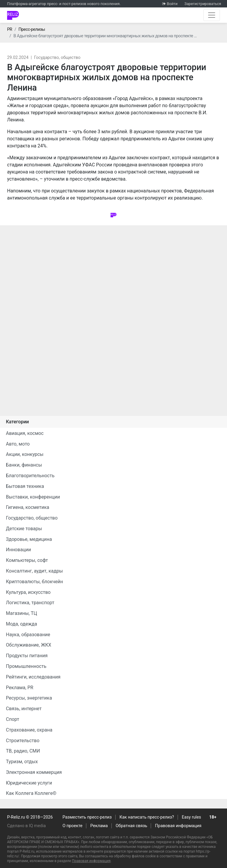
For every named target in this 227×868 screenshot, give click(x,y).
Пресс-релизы (32, 29)
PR (10, 29)
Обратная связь (131, 826)
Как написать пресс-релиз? (147, 817)
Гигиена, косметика (28, 507)
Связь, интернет (24, 709)
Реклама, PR (20, 688)
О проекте (73, 826)
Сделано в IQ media (26, 826)
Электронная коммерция (34, 772)
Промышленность (26, 666)
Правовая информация (178, 826)
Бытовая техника (25, 486)
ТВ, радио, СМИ (23, 751)
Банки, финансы (24, 465)
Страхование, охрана (29, 730)
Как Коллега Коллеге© (31, 793)
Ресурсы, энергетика (29, 698)
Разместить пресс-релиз (87, 817)
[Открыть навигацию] (212, 15)
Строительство (23, 741)
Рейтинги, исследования (33, 677)
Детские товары (24, 529)
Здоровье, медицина (29, 539)
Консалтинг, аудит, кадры (34, 571)
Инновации (18, 550)
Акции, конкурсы (25, 454)
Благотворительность (30, 476)
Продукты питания (27, 656)
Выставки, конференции (33, 497)
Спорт (13, 719)
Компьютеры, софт (27, 560)
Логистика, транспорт (30, 603)
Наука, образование (28, 635)
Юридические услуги (29, 783)
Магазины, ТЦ (21, 613)
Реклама (99, 826)
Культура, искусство (28, 592)
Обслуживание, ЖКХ (29, 645)
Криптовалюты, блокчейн (34, 582)
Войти (172, 4)
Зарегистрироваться (203, 4)
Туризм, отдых (22, 762)
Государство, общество (57, 58)
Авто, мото (18, 444)
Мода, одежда (21, 624)
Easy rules (191, 817)
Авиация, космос (25, 433)
